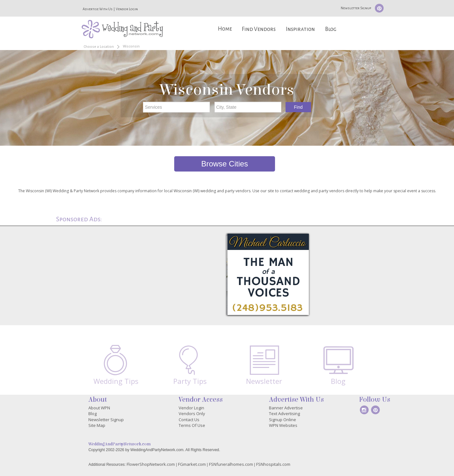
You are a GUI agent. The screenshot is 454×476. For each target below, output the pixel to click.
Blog (331, 29)
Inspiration (300, 29)
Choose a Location (99, 47)
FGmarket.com (192, 464)
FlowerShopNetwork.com (151, 464)
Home (225, 29)
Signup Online (283, 420)
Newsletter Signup (356, 8)
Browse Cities (225, 164)
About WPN (99, 408)
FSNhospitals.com (273, 464)
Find (298, 107)
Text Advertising (284, 414)
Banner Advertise (286, 408)
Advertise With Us (98, 9)
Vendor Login (127, 9)
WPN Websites (283, 425)
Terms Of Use (192, 425)
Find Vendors (259, 29)
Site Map (97, 425)
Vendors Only (192, 414)
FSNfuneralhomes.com (231, 464)
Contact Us (189, 420)
